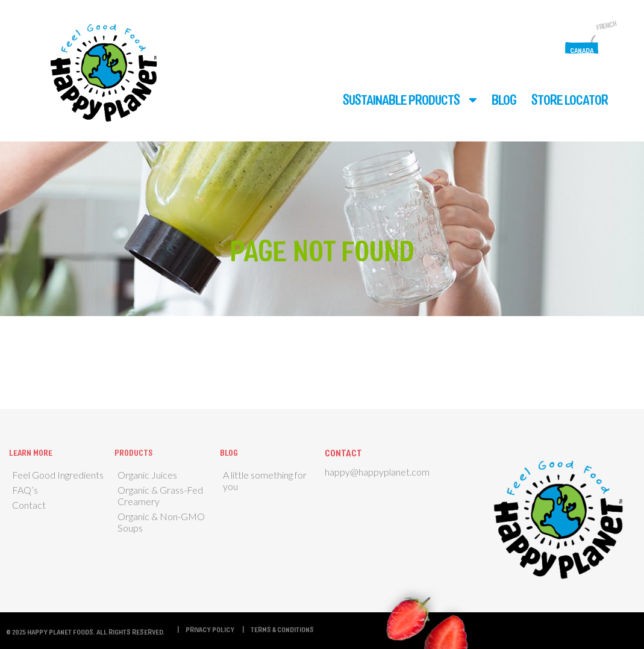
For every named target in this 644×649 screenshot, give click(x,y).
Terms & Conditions (282, 629)
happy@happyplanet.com (377, 472)
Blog (504, 99)
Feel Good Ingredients (58, 475)
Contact (29, 505)
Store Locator (570, 99)
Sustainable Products (401, 99)
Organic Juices (147, 475)
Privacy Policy (210, 629)
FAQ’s (25, 490)
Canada (582, 50)
